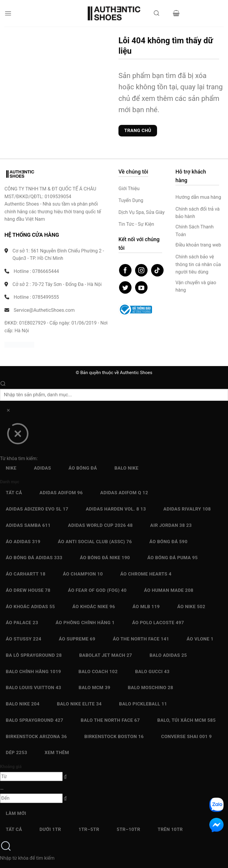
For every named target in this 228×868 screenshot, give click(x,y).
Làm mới (16, 813)
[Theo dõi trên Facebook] (125, 270)
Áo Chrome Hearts (146, 574)
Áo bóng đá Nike (105, 558)
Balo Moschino (150, 688)
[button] (8, 13)
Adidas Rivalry (187, 509)
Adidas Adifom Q (124, 493)
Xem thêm (57, 753)
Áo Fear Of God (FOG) (97, 590)
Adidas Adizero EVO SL (37, 509)
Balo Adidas (168, 655)
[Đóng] (18, 436)
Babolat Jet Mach (106, 655)
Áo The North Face (141, 639)
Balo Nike (126, 468)
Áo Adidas (23, 542)
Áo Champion (83, 574)
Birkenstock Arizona (37, 737)
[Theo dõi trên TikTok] (157, 270)
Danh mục (10, 482)
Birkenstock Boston (114, 737)
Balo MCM (95, 688)
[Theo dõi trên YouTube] (141, 287)
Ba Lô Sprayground (34, 655)
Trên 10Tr (170, 829)
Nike (11, 468)
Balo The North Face (110, 720)
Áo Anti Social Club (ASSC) (95, 542)
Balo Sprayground (35, 720)
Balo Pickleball (143, 704)
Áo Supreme (77, 639)
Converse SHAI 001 (187, 737)
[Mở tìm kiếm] (156, 15)
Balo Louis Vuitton (34, 688)
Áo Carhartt (26, 574)
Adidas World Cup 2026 (100, 525)
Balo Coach (98, 672)
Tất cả (14, 493)
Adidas (42, 468)
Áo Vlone (200, 639)
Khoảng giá (11, 767)
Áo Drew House (28, 590)
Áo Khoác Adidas (31, 607)
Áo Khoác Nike (94, 607)
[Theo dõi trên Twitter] (125, 287)
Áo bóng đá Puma (172, 558)
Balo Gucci (152, 672)
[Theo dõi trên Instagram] (141, 270)
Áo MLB (146, 607)
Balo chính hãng (34, 672)
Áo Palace (22, 623)
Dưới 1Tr (50, 829)
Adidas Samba (28, 525)
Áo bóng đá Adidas (34, 558)
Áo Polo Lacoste (158, 623)
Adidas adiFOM (61, 493)
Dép (17, 753)
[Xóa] (8, 411)
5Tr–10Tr (128, 829)
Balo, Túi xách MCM (187, 720)
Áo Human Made (169, 590)
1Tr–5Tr (89, 829)
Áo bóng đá (83, 468)
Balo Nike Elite (79, 704)
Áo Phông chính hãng (85, 623)
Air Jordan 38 (171, 525)
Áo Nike (191, 607)
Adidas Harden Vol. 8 (116, 509)
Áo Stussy (24, 639)
